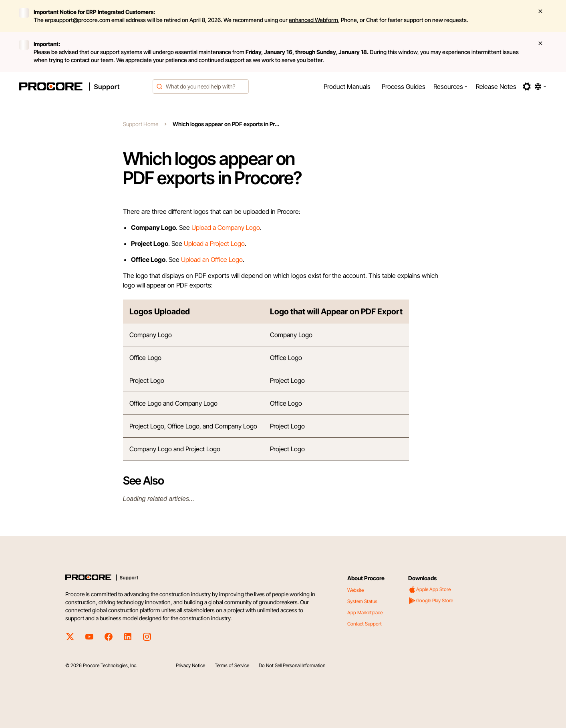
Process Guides (404, 86)
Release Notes (496, 86)
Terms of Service (232, 665)
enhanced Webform (313, 20)
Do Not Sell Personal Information (292, 665)
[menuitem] (347, 86)
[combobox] (201, 86)
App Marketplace (365, 612)
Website (355, 590)
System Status (362, 601)
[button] (451, 86)
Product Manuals (347, 86)
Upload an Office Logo (212, 259)
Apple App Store (429, 589)
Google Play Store (431, 601)
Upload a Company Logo (226, 227)
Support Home (141, 124)
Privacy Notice (190, 665)
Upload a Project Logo (214, 243)
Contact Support (365, 624)
